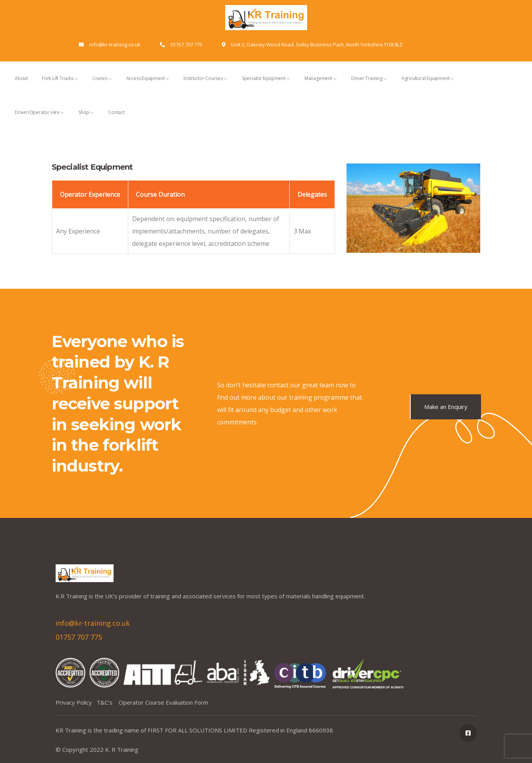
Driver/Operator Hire (40, 119)
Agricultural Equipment (428, 85)
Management (321, 85)
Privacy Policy (76, 702)
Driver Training (369, 85)
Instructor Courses (206, 85)
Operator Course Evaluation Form (163, 702)
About (21, 85)
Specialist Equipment (266, 85)
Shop (86, 119)
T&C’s (108, 702)
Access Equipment (148, 85)
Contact (116, 119)
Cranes (102, 85)
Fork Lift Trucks (60, 85)
